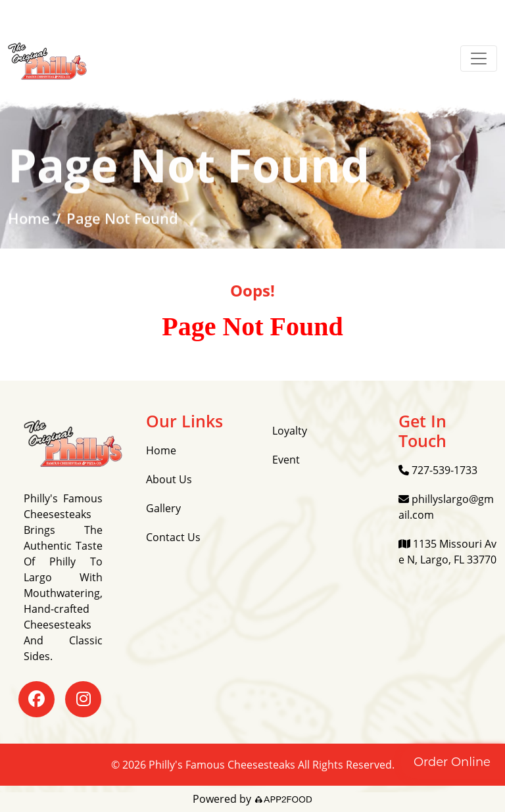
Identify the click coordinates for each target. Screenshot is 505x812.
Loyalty (290, 431)
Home (29, 219)
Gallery (163, 508)
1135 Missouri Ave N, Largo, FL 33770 (447, 552)
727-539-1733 (438, 470)
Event (286, 460)
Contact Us (173, 537)
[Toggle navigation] (479, 59)
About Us (169, 479)
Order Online (452, 762)
